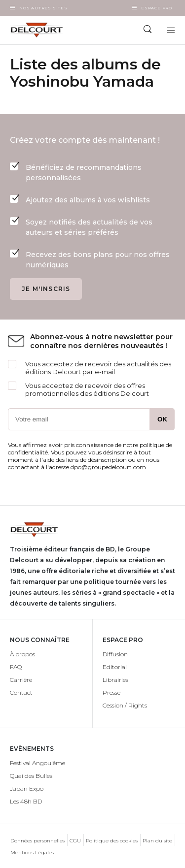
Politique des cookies (112, 841)
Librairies (115, 680)
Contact (21, 692)
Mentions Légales (32, 852)
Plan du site (157, 841)
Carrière (21, 680)
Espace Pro (157, 8)
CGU (75, 841)
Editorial (115, 667)
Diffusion (115, 654)
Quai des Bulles (31, 776)
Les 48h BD (26, 801)
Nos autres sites (43, 8)
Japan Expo (27, 788)
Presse (111, 692)
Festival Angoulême (37, 763)
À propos (22, 654)
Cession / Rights (125, 705)
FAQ (16, 667)
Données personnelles (37, 841)
